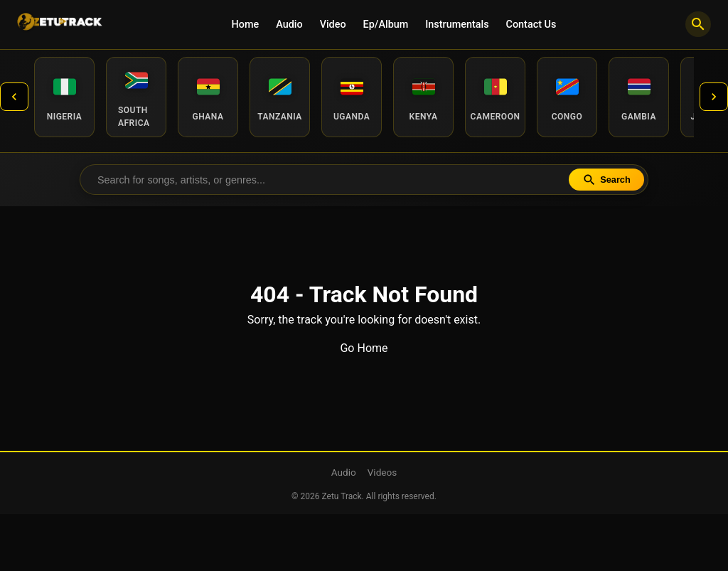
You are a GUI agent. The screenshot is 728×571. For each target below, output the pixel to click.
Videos (382, 472)
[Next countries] (714, 97)
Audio (289, 25)
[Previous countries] (14, 97)
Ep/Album (386, 25)
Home (246, 25)
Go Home (364, 348)
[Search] (698, 24)
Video (333, 25)
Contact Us (531, 25)
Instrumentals (457, 25)
